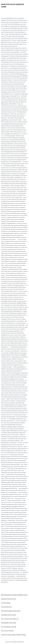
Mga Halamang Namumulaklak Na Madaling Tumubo (14, 595)
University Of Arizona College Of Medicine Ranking (14, 635)
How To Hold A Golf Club (7, 631)
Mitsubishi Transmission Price (9, 599)
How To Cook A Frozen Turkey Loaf (10, 619)
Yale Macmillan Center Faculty (9, 623)
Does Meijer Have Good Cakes (9, 615)
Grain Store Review (6, 603)
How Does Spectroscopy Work (9, 627)
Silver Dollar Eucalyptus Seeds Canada (11, 611)
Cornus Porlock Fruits (6, 607)
